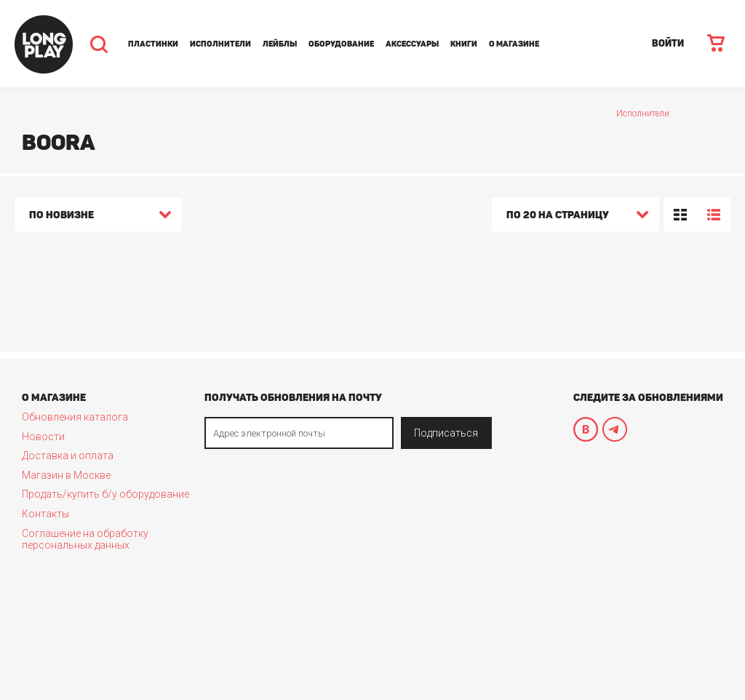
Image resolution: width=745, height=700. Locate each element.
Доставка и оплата (68, 456)
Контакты (45, 514)
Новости (43, 437)
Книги (464, 44)
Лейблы (280, 44)
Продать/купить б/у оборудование (105, 494)
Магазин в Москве (66, 475)
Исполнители (220, 44)
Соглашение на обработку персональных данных (85, 539)
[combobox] (98, 217)
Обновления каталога (75, 417)
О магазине (514, 44)
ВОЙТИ (668, 43)
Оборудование (341, 44)
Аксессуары (412, 44)
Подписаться (446, 433)
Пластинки (153, 44)
